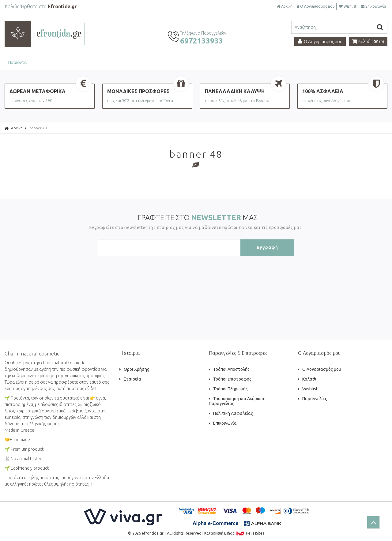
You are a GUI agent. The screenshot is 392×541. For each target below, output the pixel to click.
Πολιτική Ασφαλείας (231, 413)
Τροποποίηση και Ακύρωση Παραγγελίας (237, 401)
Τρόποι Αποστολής (229, 369)
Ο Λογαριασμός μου (316, 6)
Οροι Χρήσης (134, 369)
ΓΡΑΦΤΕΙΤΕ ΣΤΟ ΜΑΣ (198, 218)
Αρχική (285, 6)
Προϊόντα (17, 62)
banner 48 (38, 128)
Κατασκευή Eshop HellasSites (234, 533)
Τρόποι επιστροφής (230, 379)
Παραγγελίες (313, 399)
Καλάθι (307, 379)
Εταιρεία (130, 379)
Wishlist (348, 6)
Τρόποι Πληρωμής (228, 389)
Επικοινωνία (373, 6)
